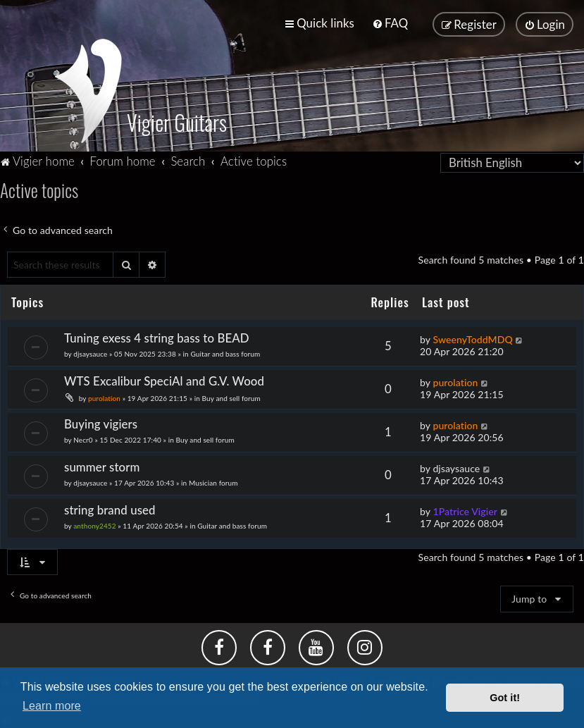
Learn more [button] (52, 706)
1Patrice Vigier (465, 510)
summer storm (102, 465)
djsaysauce (90, 352)
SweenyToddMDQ (472, 338)
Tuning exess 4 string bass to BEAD (157, 337)
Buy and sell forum (231, 397)
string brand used (110, 508)
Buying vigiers (101, 422)
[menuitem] (390, 23)
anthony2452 (94, 524)
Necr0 (83, 438)
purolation (104, 397)
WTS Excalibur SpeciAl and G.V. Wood (164, 380)
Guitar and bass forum (225, 352)
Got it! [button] (505, 698)
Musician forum (213, 481)
